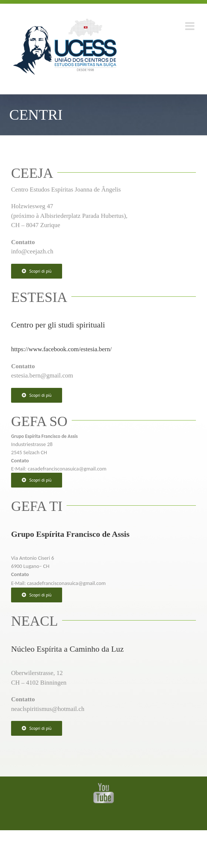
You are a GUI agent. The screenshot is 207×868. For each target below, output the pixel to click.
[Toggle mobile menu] (191, 26)
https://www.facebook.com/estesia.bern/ (61, 349)
